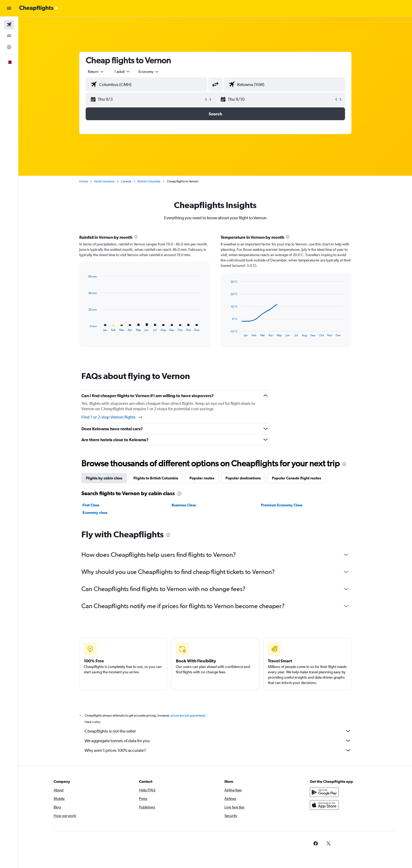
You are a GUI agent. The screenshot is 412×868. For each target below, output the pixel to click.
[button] (9, 8)
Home (84, 181)
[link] (316, 843)
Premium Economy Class (282, 505)
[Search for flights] (9, 25)
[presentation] (136, 237)
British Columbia (149, 181)
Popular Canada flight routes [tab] (296, 478)
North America (104, 181)
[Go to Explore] (9, 47)
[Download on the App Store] (324, 805)
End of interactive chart (227, 333)
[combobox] (96, 72)
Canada (126, 181)
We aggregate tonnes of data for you (218, 741)
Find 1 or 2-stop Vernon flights (112, 417)
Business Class (184, 505)
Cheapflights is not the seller (218, 731)
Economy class (95, 513)
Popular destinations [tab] (243, 478)
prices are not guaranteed (188, 715)
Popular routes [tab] (202, 478)
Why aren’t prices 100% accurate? (218, 750)
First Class (91, 505)
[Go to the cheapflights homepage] (39, 8)
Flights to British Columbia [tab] (156, 478)
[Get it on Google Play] (324, 792)
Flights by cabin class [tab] (104, 478)
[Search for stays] (9, 36)
